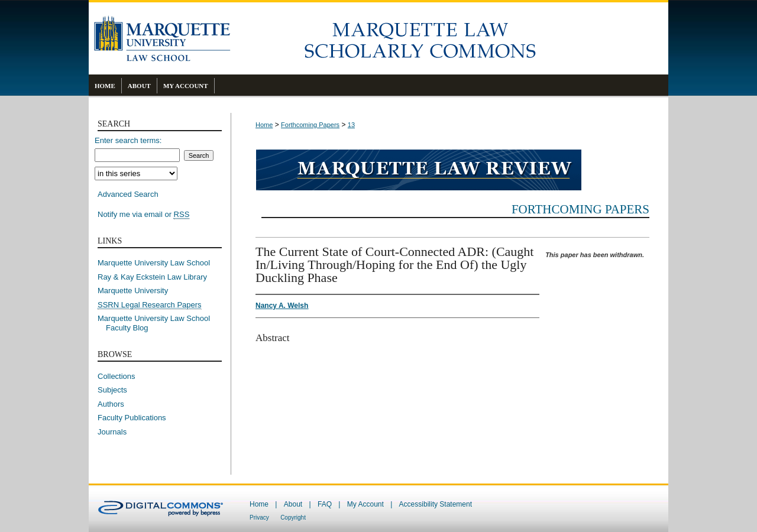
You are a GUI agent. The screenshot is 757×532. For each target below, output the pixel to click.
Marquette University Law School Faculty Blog (158, 323)
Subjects (112, 390)
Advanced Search (128, 194)
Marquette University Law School (154, 263)
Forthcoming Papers (310, 125)
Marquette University (133, 291)
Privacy (259, 518)
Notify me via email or (143, 215)
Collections (117, 376)
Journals (112, 432)
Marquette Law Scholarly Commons (449, 38)
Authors (111, 404)
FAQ (325, 504)
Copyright (293, 518)
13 (351, 125)
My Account (365, 504)
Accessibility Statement (436, 504)
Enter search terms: (128, 140)
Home (264, 125)
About (293, 504)
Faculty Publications (132, 418)
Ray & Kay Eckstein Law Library (152, 277)
